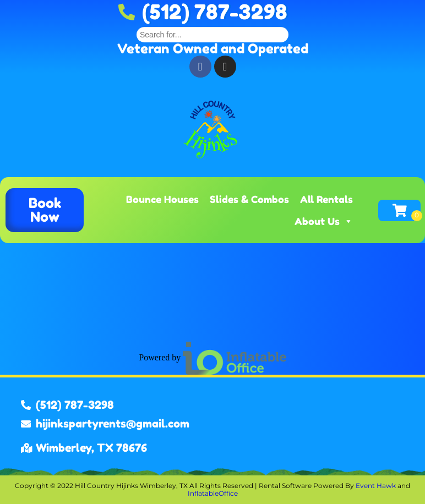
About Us (324, 221)
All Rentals (326, 199)
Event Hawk (376, 486)
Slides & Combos (249, 199)
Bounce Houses (162, 199)
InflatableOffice (213, 493)
